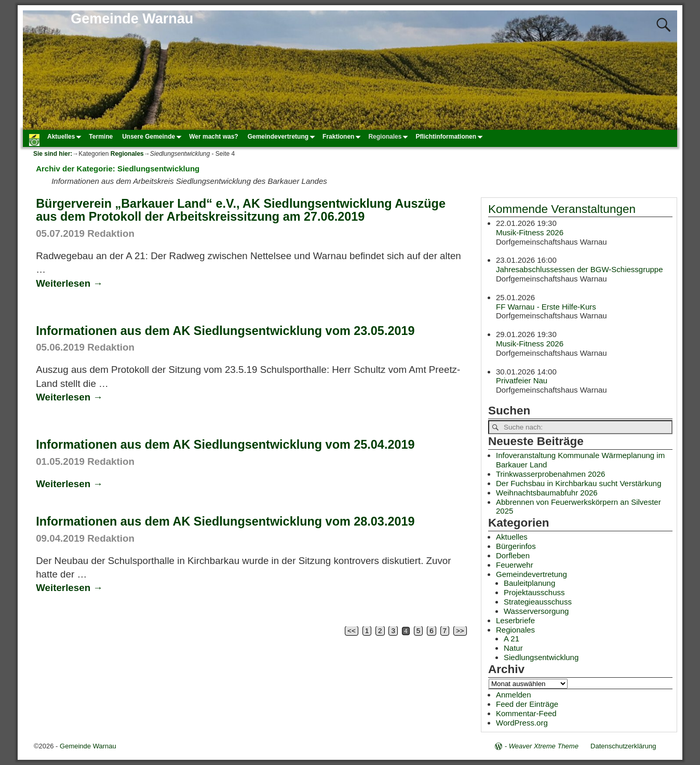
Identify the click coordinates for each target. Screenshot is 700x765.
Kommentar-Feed (526, 713)
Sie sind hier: (53, 154)
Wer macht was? (213, 137)
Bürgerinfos (516, 546)
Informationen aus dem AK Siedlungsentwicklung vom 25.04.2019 (225, 445)
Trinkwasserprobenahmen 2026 (550, 474)
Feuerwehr (515, 565)
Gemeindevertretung (283, 137)
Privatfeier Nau (522, 380)
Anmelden (514, 695)
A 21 (511, 639)
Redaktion (111, 233)
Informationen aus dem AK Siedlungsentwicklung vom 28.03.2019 (225, 521)
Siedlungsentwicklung (541, 657)
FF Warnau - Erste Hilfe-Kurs (546, 306)
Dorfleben (513, 555)
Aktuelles (66, 137)
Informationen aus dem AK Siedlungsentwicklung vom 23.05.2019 (225, 331)
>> (460, 631)
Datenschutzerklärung (623, 746)
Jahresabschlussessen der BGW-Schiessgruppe (580, 269)
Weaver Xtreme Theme (544, 746)
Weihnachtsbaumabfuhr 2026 (547, 493)
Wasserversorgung (536, 611)
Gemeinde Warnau (132, 19)
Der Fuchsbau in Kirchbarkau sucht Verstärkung (579, 483)
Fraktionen (343, 137)
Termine (101, 137)
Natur (513, 648)
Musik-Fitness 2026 (530, 232)
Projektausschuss (534, 592)
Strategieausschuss (538, 602)
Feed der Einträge (527, 704)
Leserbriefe (515, 620)
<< (352, 631)
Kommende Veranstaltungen (562, 209)
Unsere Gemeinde (153, 137)
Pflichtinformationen (450, 137)
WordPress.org (522, 723)
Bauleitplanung (529, 583)
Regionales (389, 137)
